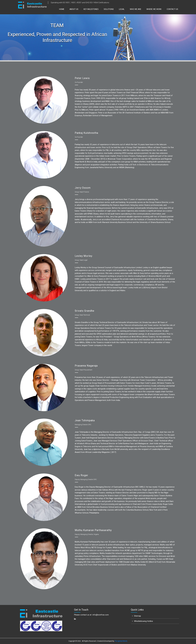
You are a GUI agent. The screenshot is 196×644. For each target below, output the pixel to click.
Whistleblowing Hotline (143, 621)
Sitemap (137, 616)
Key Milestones (91, 9)
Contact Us (172, 9)
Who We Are (136, 9)
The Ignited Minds (121, 641)
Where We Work (154, 9)
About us (74, 9)
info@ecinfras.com (101, 615)
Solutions (109, 9)
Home (62, 9)
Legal (122, 9)
